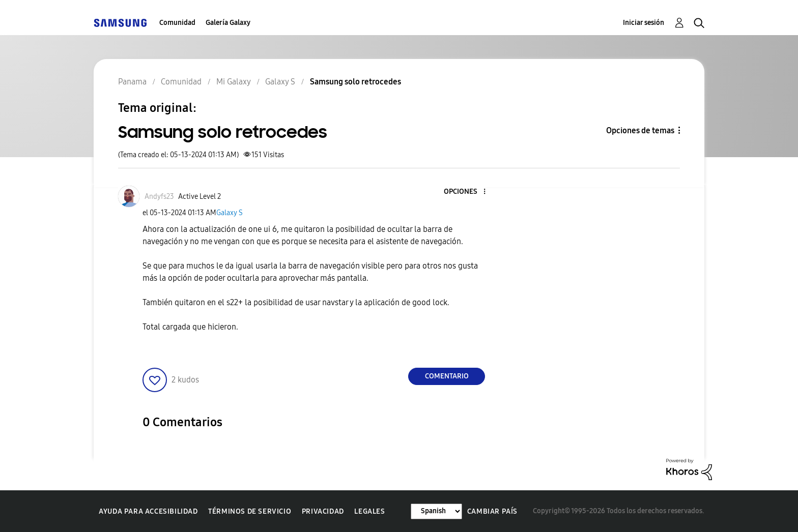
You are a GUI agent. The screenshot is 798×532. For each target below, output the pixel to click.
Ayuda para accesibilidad (148, 511)
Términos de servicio (250, 511)
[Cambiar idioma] (436, 511)
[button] (468, 192)
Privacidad (323, 511)
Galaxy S (230, 213)
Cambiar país (492, 511)
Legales (369, 511)
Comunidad (177, 23)
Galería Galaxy (228, 23)
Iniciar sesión (644, 23)
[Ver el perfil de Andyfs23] (159, 197)
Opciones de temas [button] (640, 130)
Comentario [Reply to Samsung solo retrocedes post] (447, 376)
